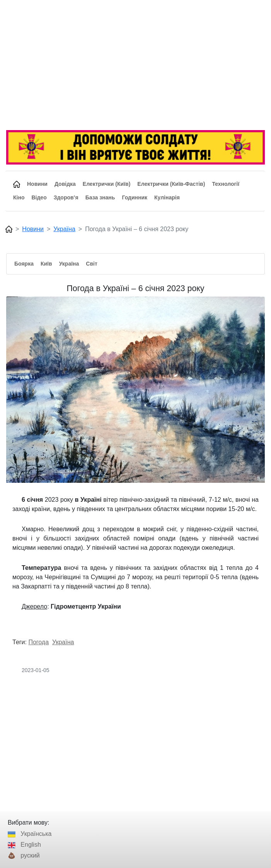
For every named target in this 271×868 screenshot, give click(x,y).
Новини (33, 229)
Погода (38, 642)
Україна (64, 229)
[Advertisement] (135, 66)
